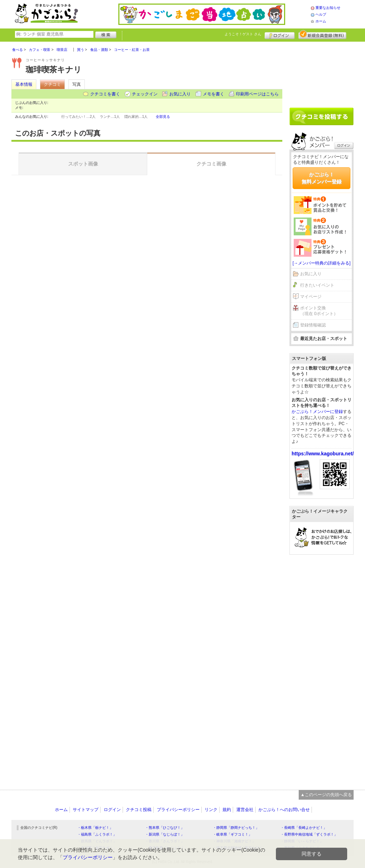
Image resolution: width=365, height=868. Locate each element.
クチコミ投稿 (139, 810)
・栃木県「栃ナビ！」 (95, 828)
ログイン (280, 35)
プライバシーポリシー (178, 810)
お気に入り (180, 94)
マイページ (311, 297)
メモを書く (214, 94)
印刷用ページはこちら (257, 94)
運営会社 (245, 810)
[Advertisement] (322, 72)
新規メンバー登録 (322, 35)
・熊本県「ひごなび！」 (165, 828)
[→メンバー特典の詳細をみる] (322, 263)
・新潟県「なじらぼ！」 (165, 834)
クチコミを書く (105, 94)
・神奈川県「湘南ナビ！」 (234, 841)
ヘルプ (321, 14)
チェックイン (145, 94)
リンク (211, 810)
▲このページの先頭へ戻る (326, 795)
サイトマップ (86, 810)
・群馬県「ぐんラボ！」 (97, 841)
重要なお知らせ (328, 8)
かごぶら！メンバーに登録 (317, 412)
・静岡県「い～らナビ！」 (302, 841)
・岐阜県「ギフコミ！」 (232, 834)
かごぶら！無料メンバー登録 (322, 178)
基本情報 (24, 84)
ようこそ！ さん (243, 34)
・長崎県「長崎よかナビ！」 (304, 828)
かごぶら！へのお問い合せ (284, 810)
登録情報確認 (313, 325)
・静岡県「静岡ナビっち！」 (236, 828)
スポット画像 (83, 164)
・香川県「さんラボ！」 (165, 841)
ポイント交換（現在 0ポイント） (319, 311)
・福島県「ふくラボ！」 (97, 834)
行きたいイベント (317, 285)
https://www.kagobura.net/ (323, 454)
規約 (227, 810)
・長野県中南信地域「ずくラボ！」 (309, 834)
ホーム (321, 21)
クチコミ (52, 84)
